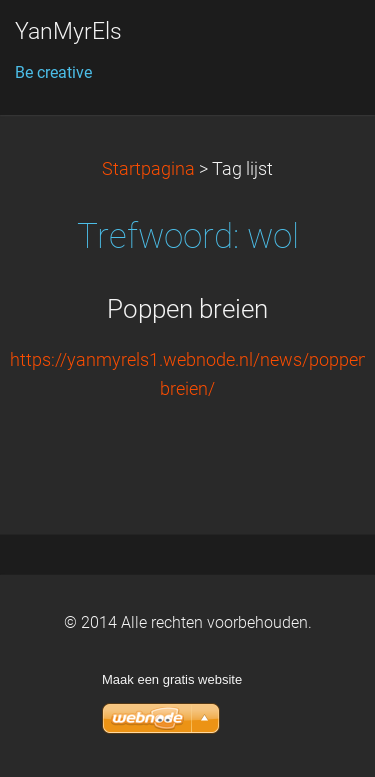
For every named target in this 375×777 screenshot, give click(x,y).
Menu (320, 45)
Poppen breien (187, 309)
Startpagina (148, 169)
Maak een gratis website (172, 679)
